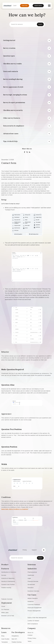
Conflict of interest (33, 621)
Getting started (9, 40)
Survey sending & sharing (13, 79)
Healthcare (31, 575)
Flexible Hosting (6, 588)
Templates (5, 642)
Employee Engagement (35, 608)
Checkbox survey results (12, 64)
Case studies (5, 639)
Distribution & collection (9, 572)
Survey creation (9, 48)
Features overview (7, 599)
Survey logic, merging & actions (15, 95)
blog (3, 636)
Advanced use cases (11, 134)
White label (5, 613)
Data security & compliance (14, 126)
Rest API (14, 639)
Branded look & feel (8, 616)
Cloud (3, 606)
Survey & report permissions (14, 102)
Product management (34, 611)
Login (15, 6)
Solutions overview (33, 591)
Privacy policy (32, 638)
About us (30, 632)
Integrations (15, 636)
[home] (7, 6)
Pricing (25, 550)
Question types (9, 56)
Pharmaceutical (32, 572)
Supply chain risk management (37, 618)
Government (31, 584)
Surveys (4, 575)
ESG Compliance (33, 624)
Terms (29, 641)
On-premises (5, 609)
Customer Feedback (34, 604)
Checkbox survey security (13, 110)
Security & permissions (8, 581)
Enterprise (31, 601)
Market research (33, 598)
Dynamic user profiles (8, 584)
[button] (49, 6)
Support (34, 550)
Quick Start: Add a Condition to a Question (15, 509)
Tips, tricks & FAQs (10, 141)
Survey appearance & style (13, 87)
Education (31, 588)
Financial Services (33, 581)
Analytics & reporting (8, 578)
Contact (30, 635)
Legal (29, 578)
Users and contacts (11, 71)
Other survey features (12, 118)
